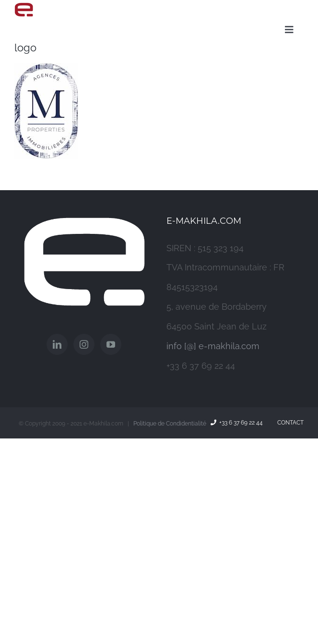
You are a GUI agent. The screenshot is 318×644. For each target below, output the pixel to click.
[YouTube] (111, 344)
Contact (289, 423)
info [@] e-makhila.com (213, 346)
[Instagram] (84, 344)
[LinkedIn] (57, 344)
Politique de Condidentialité (170, 424)
